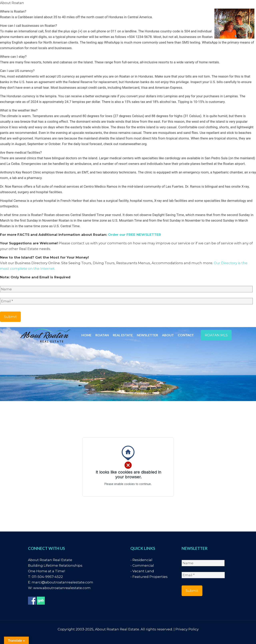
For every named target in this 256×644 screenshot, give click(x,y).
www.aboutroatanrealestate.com (62, 588)
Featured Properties (150, 577)
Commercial (143, 565)
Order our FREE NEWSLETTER (134, 235)
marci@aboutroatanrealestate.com (62, 582)
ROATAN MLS (216, 335)
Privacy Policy (187, 629)
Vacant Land (143, 571)
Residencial (142, 560)
